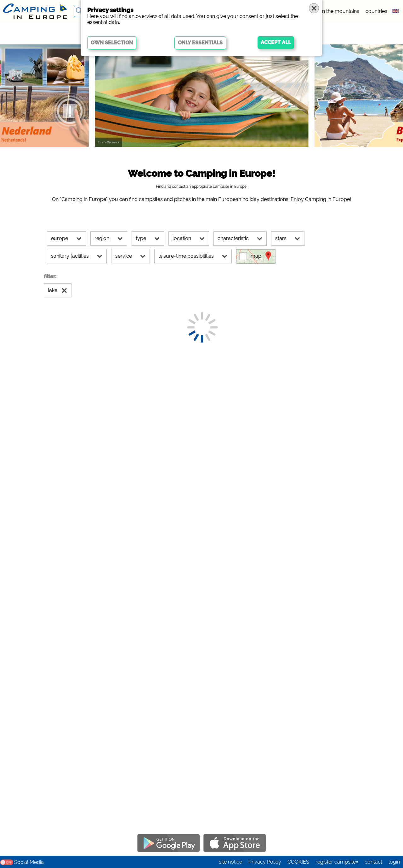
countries (376, 11)
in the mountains (340, 11)
